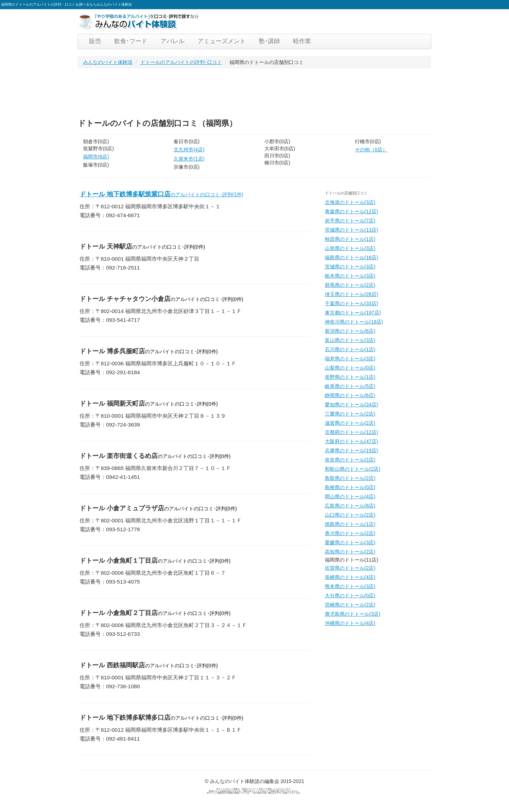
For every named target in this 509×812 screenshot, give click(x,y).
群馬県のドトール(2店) (350, 285)
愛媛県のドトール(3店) (350, 543)
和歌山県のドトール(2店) (353, 469)
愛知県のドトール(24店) (352, 405)
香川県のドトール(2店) (350, 533)
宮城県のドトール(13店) (352, 230)
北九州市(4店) (189, 150)
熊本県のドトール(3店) (350, 586)
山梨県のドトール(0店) (350, 368)
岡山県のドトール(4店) (350, 497)
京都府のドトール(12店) (352, 432)
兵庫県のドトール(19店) (352, 451)
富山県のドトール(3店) (350, 340)
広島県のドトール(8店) (350, 506)
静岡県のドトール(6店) (350, 395)
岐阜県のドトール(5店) (350, 386)
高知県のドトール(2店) (350, 552)
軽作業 (302, 41)
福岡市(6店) (96, 157)
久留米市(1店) (189, 159)
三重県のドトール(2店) (350, 414)
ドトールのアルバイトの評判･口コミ (181, 62)
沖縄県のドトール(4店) (350, 623)
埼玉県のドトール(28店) (352, 294)
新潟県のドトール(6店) (350, 331)
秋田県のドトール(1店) (350, 239)
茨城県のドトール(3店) (350, 267)
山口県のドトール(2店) (350, 515)
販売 (95, 41)
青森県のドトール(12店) (352, 211)
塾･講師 (269, 41)
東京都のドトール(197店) (353, 313)
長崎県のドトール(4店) (350, 577)
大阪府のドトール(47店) (352, 441)
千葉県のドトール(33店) (352, 303)
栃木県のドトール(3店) (350, 276)
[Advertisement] (206, 92)
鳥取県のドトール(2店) (350, 478)
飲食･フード (131, 41)
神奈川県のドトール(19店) (354, 322)
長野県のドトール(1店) (350, 377)
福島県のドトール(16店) (352, 257)
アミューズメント (222, 41)
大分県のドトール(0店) (350, 596)
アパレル (172, 41)
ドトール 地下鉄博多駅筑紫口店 (161, 194)
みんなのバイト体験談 (108, 62)
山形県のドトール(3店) (350, 248)
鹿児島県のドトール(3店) (353, 614)
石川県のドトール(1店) (350, 349)
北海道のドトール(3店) (350, 202)
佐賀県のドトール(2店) (350, 568)
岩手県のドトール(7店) (350, 221)
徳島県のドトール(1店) (350, 524)
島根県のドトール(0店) (350, 487)
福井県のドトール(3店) (350, 359)
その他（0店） (371, 150)
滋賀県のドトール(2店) (350, 423)
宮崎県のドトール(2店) (350, 605)
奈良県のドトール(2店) (350, 460)
